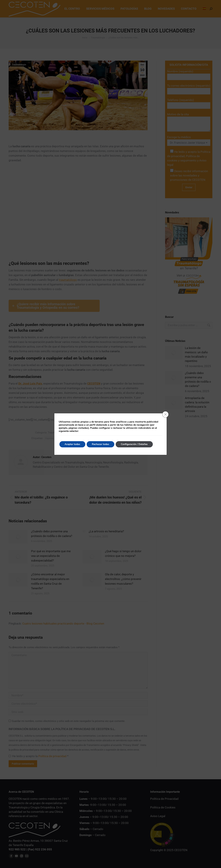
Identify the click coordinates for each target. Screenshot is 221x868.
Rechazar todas (100, 444)
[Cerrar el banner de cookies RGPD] (165, 414)
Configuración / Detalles (134, 444)
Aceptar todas (72, 444)
